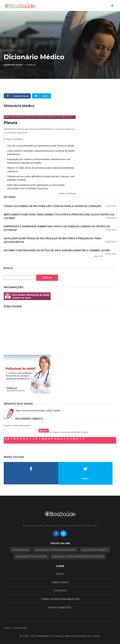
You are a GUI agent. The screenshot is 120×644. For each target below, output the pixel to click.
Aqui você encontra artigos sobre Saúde (38, 410)
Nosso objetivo (60, 607)
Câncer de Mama (20, 550)
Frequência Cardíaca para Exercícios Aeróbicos (78, 556)
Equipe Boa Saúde (13, 65)
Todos (7, 117)
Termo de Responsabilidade (60, 599)
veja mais (98, 256)
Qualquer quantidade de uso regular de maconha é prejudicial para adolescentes (60, 240)
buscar (44, 431)
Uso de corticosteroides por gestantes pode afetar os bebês (41, 146)
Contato (60, 591)
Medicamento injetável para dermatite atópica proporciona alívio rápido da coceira (60, 216)
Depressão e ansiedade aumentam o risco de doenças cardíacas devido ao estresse (60, 228)
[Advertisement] (27, 331)
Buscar (47, 278)
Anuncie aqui (20, 628)
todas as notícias (67, 193)
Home (7, 628)
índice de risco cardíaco (95, 550)
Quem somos (60, 582)
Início (60, 574)
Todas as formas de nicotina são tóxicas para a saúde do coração (60, 206)
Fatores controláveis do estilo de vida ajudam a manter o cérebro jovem (60, 250)
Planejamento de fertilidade (31, 556)
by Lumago (94, 636)
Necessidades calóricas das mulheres (55, 550)
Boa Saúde (9, 50)
